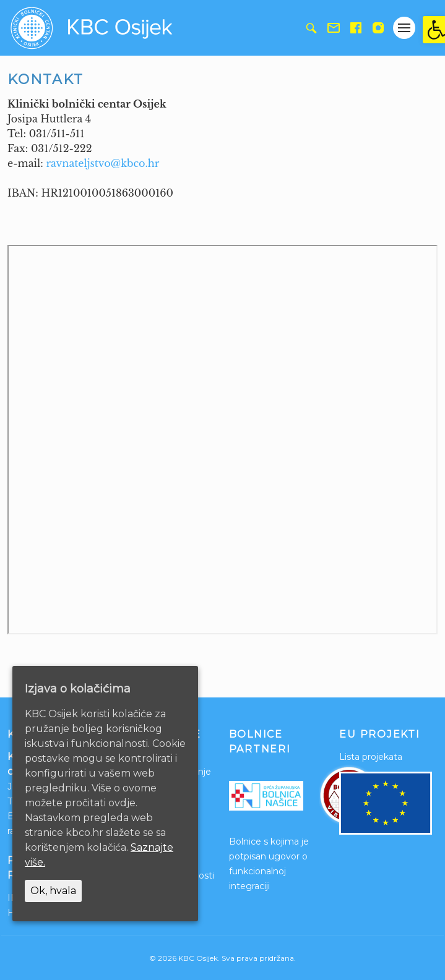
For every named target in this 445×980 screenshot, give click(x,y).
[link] (434, 30)
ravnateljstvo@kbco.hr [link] (102, 163)
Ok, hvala (53, 891)
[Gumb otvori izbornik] (404, 28)
